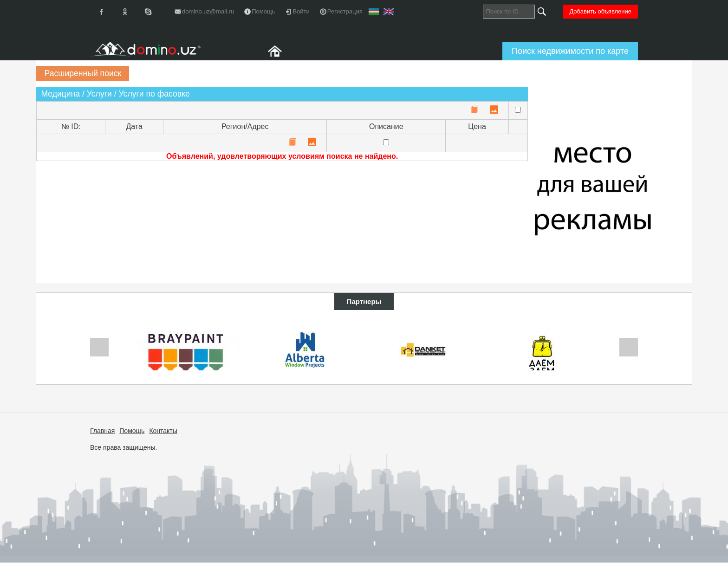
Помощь (132, 431)
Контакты (163, 431)
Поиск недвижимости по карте (570, 51)
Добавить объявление (600, 11)
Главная (102, 431)
